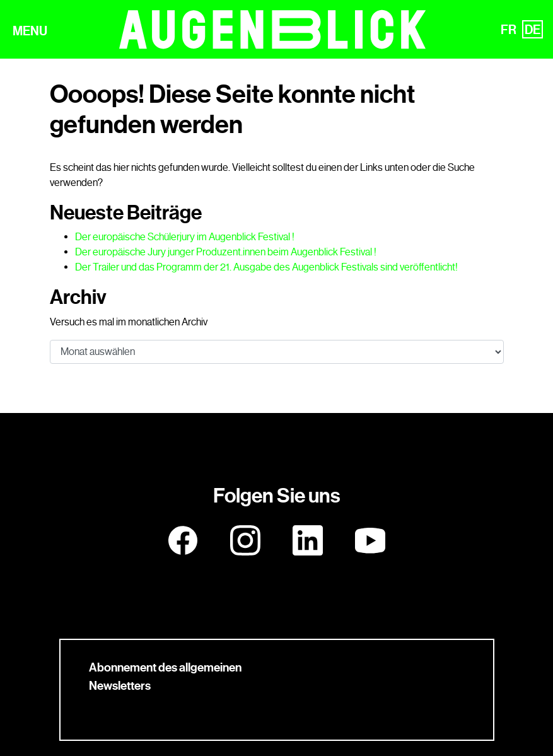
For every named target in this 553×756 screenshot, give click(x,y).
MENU (30, 31)
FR (509, 30)
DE (533, 30)
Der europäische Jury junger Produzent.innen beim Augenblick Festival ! (226, 252)
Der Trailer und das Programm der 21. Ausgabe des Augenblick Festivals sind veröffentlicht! (266, 267)
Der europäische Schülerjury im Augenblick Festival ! (185, 237)
